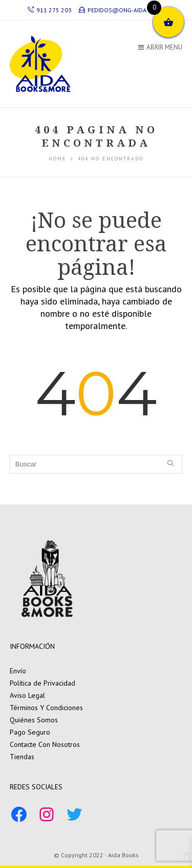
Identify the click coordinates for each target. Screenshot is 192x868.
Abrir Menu (160, 47)
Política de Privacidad (42, 683)
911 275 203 (50, 10)
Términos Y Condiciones (46, 708)
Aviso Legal (27, 695)
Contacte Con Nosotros (45, 744)
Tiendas (22, 757)
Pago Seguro (30, 732)
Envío (18, 671)
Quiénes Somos (34, 720)
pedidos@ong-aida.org (119, 10)
